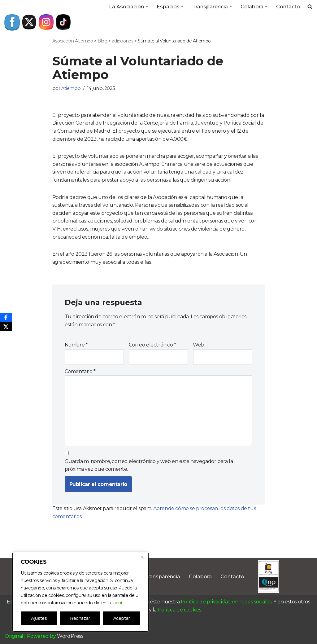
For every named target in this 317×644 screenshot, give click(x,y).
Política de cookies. (180, 610)
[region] (80, 592)
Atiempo (71, 88)
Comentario (80, 371)
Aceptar (122, 618)
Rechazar (80, 618)
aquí (117, 603)
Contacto (288, 7)
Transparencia (162, 577)
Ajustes (39, 618)
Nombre (76, 345)
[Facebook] (6, 317)
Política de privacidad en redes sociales (226, 602)
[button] (147, 7)
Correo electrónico (152, 345)
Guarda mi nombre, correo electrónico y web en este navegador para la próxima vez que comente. (149, 465)
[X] (6, 327)
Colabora (200, 577)
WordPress (70, 636)
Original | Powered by (31, 636)
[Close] (142, 557)
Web (199, 345)
